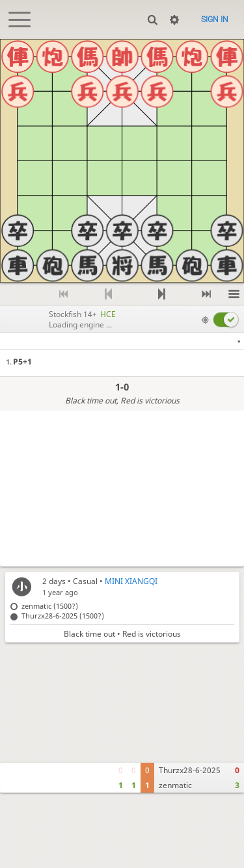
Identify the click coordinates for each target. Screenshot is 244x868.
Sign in (215, 19)
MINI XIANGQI (131, 581)
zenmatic (175, 785)
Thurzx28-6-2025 (190, 770)
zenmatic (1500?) (50, 606)
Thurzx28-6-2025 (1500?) (63, 616)
